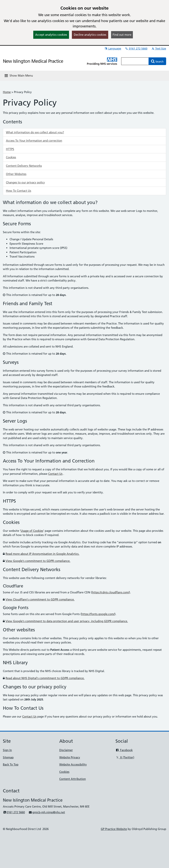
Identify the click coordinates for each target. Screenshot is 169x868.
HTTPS (10, 149)
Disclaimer (66, 750)
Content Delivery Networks (24, 166)
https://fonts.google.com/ (98, 614)
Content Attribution (73, 779)
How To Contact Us (19, 191)
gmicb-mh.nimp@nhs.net (47, 812)
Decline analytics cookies (90, 35)
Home (7, 92)
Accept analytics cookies (51, 35)
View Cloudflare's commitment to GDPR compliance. (40, 599)
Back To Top (11, 764)
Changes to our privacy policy (25, 182)
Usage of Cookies (32, 531)
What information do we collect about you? (35, 132)
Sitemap (8, 757)
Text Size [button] (159, 49)
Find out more (122, 35)
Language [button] (113, 49)
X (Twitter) (125, 757)
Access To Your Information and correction (34, 141)
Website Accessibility (73, 764)
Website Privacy (70, 757)
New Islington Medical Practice (33, 61)
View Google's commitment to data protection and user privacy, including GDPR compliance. (67, 621)
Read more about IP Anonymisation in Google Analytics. (42, 554)
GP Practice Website (114, 829)
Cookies (11, 157)
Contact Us (55, 474)
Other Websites (16, 174)
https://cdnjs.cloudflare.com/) (111, 592)
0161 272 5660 (136, 49)
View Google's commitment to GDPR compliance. (38, 561)
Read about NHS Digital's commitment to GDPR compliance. (45, 678)
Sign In (7, 750)
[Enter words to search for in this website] (135, 61)
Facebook (124, 750)
